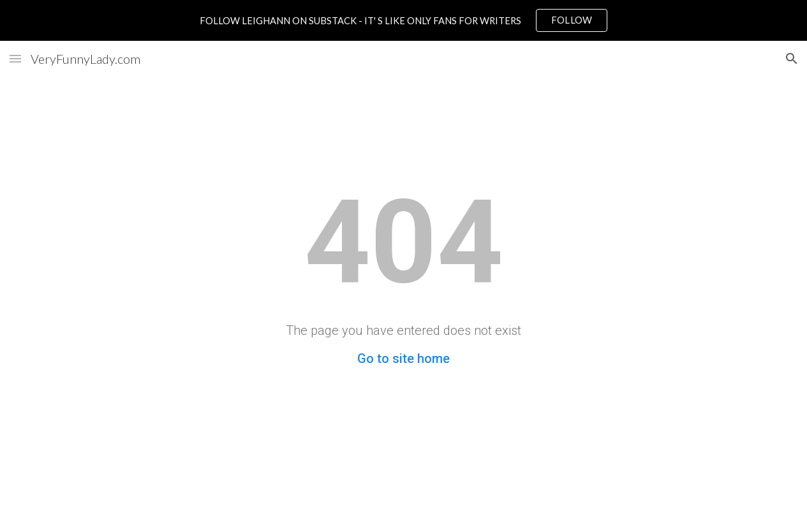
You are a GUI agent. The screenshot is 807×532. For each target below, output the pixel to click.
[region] (403, 20)
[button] (15, 58)
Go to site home (403, 358)
